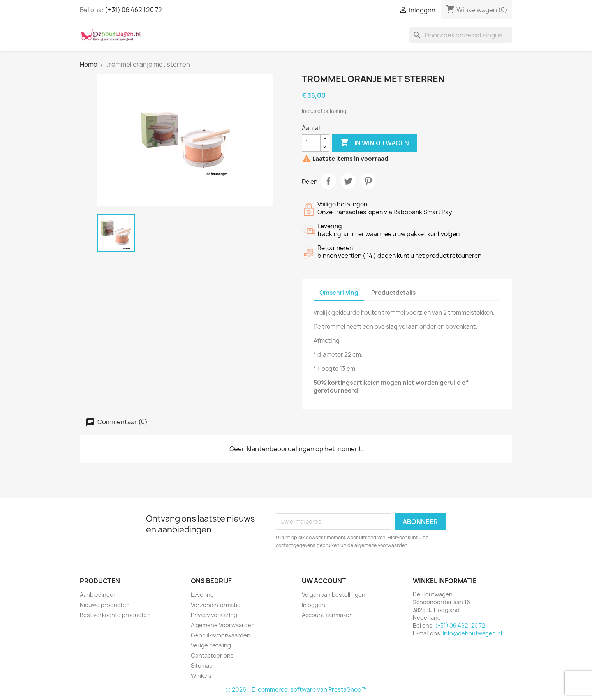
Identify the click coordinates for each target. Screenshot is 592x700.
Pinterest (368, 181)
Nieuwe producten (105, 605)
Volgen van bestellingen (334, 595)
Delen (328, 181)
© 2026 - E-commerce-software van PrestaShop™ (296, 690)
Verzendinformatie (216, 605)
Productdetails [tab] (393, 293)
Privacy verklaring (214, 615)
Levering (202, 595)
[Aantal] (311, 143)
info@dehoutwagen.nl (472, 633)
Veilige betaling (211, 645)
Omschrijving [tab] (339, 293)
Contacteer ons (212, 655)
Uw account (324, 581)
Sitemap (202, 666)
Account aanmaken (327, 615)
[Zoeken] (461, 35)
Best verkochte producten (115, 615)
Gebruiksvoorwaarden (221, 635)
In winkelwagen (374, 143)
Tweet (348, 181)
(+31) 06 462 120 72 (133, 10)
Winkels (201, 676)
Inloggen (314, 605)
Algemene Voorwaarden (223, 625)
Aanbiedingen (98, 595)
